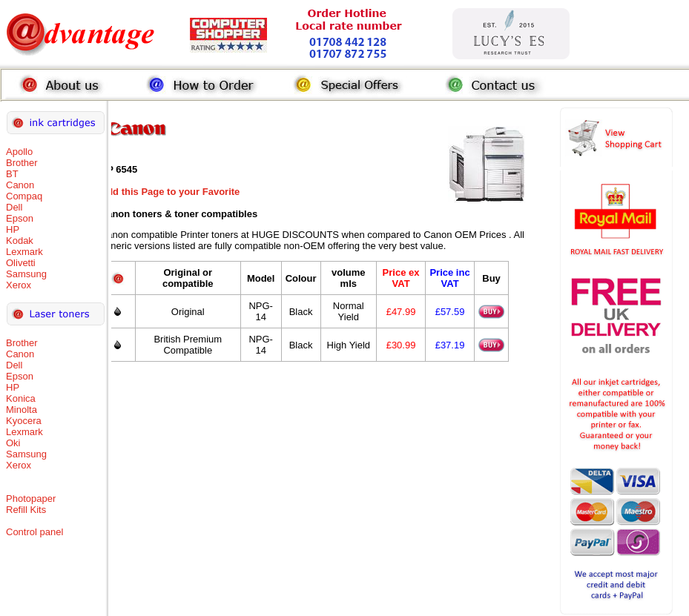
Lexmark (24, 252)
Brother (22, 163)
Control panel (34, 532)
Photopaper (31, 499)
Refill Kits (26, 510)
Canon (20, 185)
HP (13, 229)
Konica (21, 398)
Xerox (19, 285)
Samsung (26, 274)
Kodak (20, 241)
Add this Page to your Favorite (170, 192)
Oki (13, 443)
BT (12, 174)
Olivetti (21, 263)
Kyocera (24, 421)
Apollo (19, 152)
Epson (20, 218)
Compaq (24, 196)
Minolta (22, 410)
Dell (14, 207)
